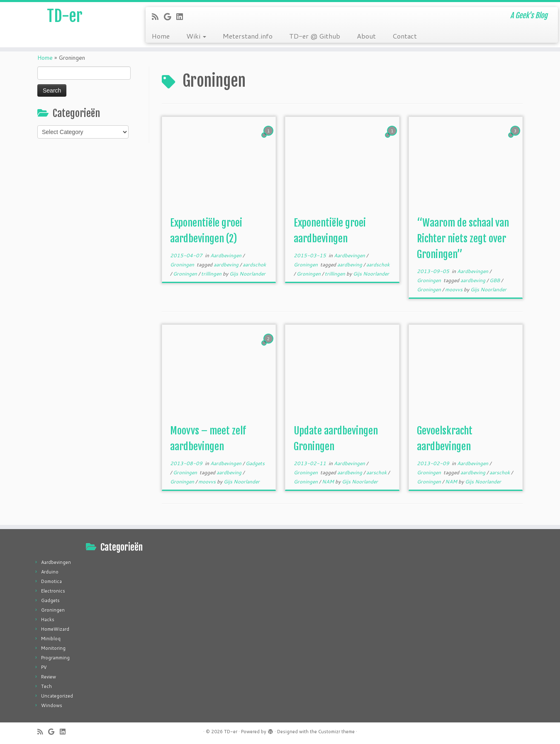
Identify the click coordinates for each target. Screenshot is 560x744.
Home (161, 36)
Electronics (53, 591)
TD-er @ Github (315, 36)
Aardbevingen (226, 255)
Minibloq (51, 639)
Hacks (48, 620)
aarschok (377, 472)
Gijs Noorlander (247, 274)
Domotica (51, 581)
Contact (405, 36)
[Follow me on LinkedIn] (182, 17)
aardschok (254, 265)
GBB (495, 280)
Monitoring (53, 648)
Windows (52, 705)
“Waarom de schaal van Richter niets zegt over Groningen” (463, 239)
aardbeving (227, 265)
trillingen (212, 274)
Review (49, 677)
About (366, 36)
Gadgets (255, 463)
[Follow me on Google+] (170, 17)
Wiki (196, 36)
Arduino (50, 572)
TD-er (65, 17)
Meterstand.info (248, 36)
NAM (329, 482)
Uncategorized (57, 696)
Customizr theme (336, 732)
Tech (46, 686)
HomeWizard (55, 629)
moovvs (454, 289)
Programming (55, 658)
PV (44, 667)
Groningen (183, 265)
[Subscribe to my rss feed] (158, 17)
